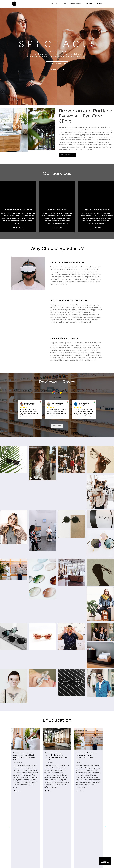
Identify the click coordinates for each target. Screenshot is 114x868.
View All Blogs (57, 802)
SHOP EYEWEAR (67, 155)
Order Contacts (76, 4)
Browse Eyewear (57, 70)
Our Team (89, 4)
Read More (18, 228)
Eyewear (54, 4)
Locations (99, 4)
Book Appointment (57, 63)
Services (64, 4)
